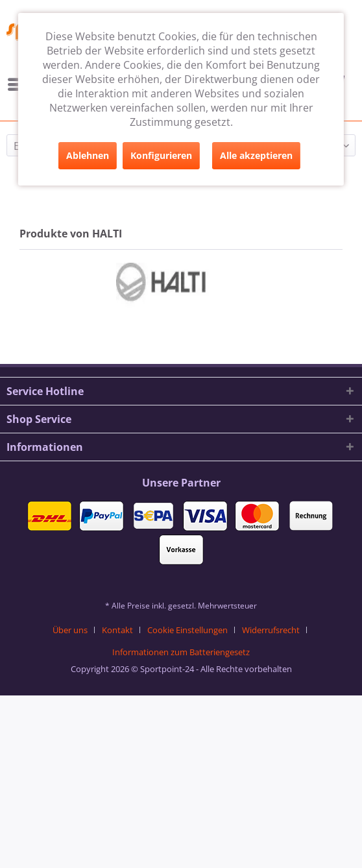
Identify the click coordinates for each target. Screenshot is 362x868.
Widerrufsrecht (271, 630)
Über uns (70, 630)
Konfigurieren (161, 155)
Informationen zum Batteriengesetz (181, 652)
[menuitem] (75, 630)
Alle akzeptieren (256, 155)
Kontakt (117, 630)
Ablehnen (88, 155)
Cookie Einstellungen (187, 630)
